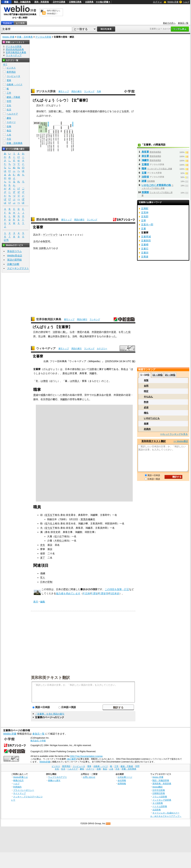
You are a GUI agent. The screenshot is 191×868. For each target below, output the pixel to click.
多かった (111, 336)
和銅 (50, 519)
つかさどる (118, 111)
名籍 (83, 111)
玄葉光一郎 (147, 225)
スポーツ (11, 122)
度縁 (36, 395)
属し (61, 111)
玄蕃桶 (145, 245)
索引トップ (64, 91)
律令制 (40, 111)
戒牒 (43, 395)
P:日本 (86, 593)
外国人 (76, 381)
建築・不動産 (13, 97)
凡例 (99, 91)
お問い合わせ (89, 777)
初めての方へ (169, 23)
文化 (9, 105)
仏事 (97, 395)
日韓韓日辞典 (75, 2)
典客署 (145, 152)
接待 (102, 111)
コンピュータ (13, 76)
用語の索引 (77, 91)
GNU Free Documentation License (86, 756)
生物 (9, 126)
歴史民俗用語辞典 (47, 220)
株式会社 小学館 (38, 741)
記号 (6, 240)
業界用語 (11, 72)
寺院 (68, 111)
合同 (146, 386)
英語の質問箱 (14, 260)
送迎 (114, 332)
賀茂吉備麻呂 (88, 519)
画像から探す (54, 780)
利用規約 (17, 787)
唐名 (65, 373)
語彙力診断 (13, 264)
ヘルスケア (12, 114)
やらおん (148, 397)
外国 (55, 336)
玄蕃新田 (146, 241)
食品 (9, 131)
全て (5, 64)
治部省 (52, 111)
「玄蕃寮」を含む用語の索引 (50, 714)
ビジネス (11, 68)
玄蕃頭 (145, 164)
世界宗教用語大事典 (49, 319)
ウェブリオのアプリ (57, 777)
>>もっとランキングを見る (174, 434)
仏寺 (72, 332)
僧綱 (43, 573)
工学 (9, 93)
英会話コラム (14, 251)
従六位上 (50, 523)
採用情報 (122, 783)
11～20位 (158, 375)
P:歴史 (94, 593)
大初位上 (59, 541)
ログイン (157, 2)
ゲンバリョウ (50, 235)
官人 (43, 578)
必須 (146, 407)
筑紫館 (145, 192)
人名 (9, 135)
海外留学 (89, 336)
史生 (43, 545)
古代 (36, 241)
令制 (43, 241)
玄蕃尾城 (146, 237)
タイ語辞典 (158, 803)
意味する (65, 336)
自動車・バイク (15, 85)
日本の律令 (39, 332)
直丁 (43, 558)
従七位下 (50, 528)
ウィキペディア (46, 348)
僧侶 (45, 381)
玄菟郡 (145, 216)
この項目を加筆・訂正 (117, 589)
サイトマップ (19, 793)
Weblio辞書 (45, 762)
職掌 (144, 169)
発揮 (146, 424)
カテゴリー (102, 349)
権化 (146, 413)
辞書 (6, 2)
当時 (75, 336)
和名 (123, 369)
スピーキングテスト (18, 268)
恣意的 (147, 429)
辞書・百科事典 (25, 37)
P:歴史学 (104, 593)
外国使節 (92, 111)
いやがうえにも (152, 418)
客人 (46, 248)
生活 (9, 110)
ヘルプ (186, 2)
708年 (63, 519)
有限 (146, 380)
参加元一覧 (183, 23)
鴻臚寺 (93, 373)
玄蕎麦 (145, 257)
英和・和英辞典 (42, 2)
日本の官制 (46, 582)
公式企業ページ (125, 777)
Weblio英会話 (15, 256)
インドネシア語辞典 (162, 800)
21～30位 (170, 375)
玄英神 (145, 212)
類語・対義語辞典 (22, 2)
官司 (48, 241)
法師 (41, 248)
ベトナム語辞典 (160, 806)
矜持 (146, 402)
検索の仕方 (18, 780)
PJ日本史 (114, 593)
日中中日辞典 (59, 2)
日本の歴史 (62, 589)
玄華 (144, 220)
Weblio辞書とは (20, 777)
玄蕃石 (145, 249)
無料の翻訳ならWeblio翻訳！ (53, 12)
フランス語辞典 (160, 797)
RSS (108, 824)
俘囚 (48, 399)
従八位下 (59, 536)
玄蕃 (144, 173)
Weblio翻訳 (158, 787)
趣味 (9, 118)
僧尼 (75, 111)
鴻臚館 (64, 399)
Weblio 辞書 (173, 2)
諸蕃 (144, 181)
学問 (9, 101)
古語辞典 (89, 2)
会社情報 (122, 780)
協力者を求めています (68, 593)
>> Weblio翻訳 (181, 441)
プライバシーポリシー (24, 790)
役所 (126, 111)
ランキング (89, 91)
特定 (146, 391)
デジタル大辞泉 (43, 37)
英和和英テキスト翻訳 (50, 677)
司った (125, 332)
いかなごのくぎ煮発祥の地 (156, 185)
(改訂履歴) (71, 759)
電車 (9, 80)
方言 (9, 139)
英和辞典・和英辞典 (162, 783)
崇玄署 (145, 156)
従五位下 (50, 515)
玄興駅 (145, 208)
